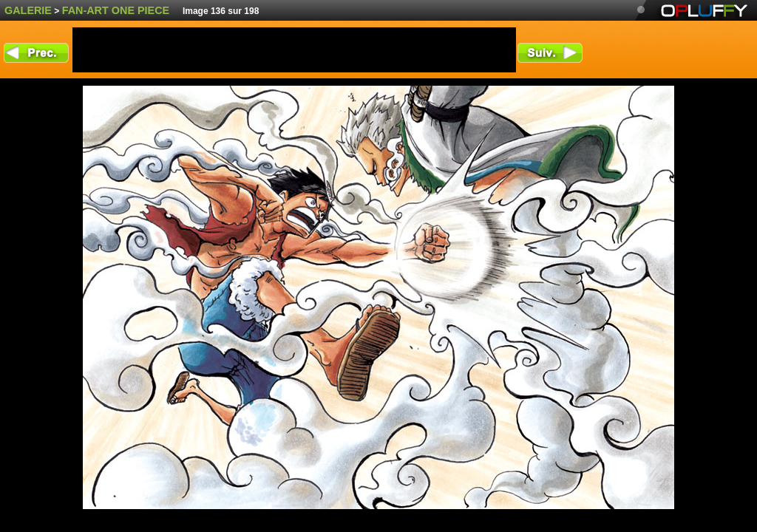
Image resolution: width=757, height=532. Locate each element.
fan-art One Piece (116, 10)
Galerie (28, 10)
